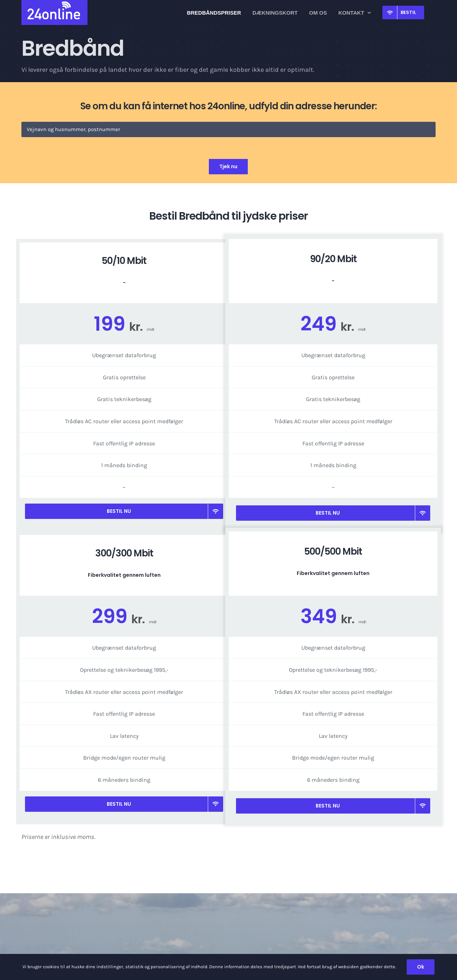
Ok (421, 967)
